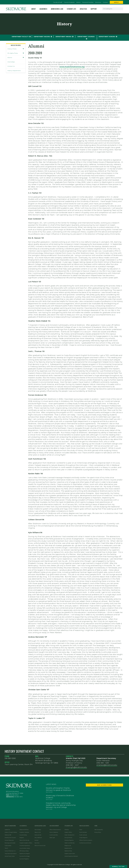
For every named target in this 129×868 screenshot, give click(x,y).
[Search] (122, 9)
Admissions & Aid (57, 9)
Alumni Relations (54, 832)
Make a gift (52, 838)
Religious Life (68, 846)
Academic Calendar (24, 832)
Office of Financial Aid (40, 846)
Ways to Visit (38, 832)
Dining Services (68, 838)
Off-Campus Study (24, 851)
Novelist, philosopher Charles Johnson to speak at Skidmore (58, 789)
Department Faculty (20, 37)
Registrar (22, 838)
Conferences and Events (85, 843)
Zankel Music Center (10, 856)
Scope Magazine (83, 838)
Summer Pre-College (25, 856)
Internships (11, 62)
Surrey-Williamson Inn (10, 851)
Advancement (54, 826)
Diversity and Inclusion (10, 838)
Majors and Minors (24, 830)
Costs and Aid (38, 835)
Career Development (69, 835)
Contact (105, 2)
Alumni (78, 2)
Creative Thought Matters (11, 832)
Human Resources (9, 840)
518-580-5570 (18, 797)
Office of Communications (86, 840)
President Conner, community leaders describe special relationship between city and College (61, 805)
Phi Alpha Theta (16, 53)
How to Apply (38, 830)
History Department (14, 71)
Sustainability (8, 846)
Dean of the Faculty (24, 840)
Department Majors (42, 37)
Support (94, 9)
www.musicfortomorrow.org (72, 67)
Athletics (83, 9)
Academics (43, 9)
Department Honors (107, 37)
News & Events (84, 826)
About (34, 9)
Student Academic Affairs (26, 843)
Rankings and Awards (10, 843)
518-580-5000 (14, 795)
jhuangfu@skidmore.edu (76, 767)
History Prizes (16, 49)
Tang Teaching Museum (11, 854)
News (81, 830)
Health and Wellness (70, 843)
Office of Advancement (55, 830)
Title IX (6, 848)
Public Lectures (83, 835)
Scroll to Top (118, 866)
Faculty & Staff (58, 2)
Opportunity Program (25, 854)
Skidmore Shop (68, 851)
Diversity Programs (69, 840)
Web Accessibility (99, 830)
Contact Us (11, 66)
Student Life (71, 9)
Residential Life (68, 848)
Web (96, 826)
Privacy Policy (98, 832)
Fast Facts (37, 843)
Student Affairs (68, 832)
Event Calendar (83, 832)
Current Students (69, 2)
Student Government (70, 854)
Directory (98, 2)
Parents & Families (88, 2)
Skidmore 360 (8, 835)
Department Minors (64, 37)
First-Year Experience (25, 846)
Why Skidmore (38, 838)
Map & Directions (104, 785)
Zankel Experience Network (71, 856)
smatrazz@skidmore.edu (107, 765)
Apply (116, 2)
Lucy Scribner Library (25, 848)
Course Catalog (23, 835)
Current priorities (54, 835)
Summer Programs (24, 859)
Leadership (7, 830)
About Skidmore (10, 826)
